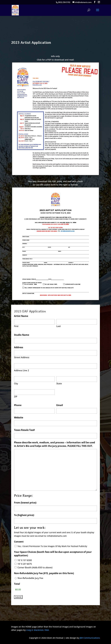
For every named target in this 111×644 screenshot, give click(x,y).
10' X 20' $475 (25, 564)
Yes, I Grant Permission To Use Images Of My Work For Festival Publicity (52, 546)
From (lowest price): (25, 503)
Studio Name (22, 335)
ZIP (16, 396)
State (59, 383)
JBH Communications (90, 638)
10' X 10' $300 (25, 560)
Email (60, 405)
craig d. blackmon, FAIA (38, 630)
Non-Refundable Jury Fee (30, 578)
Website (19, 417)
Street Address (22, 357)
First (16, 326)
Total (17, 584)
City (16, 383)
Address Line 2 (22, 370)
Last (59, 326)
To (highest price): (24, 515)
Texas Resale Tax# (24, 430)
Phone (18, 405)
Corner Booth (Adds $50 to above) (35, 567)
